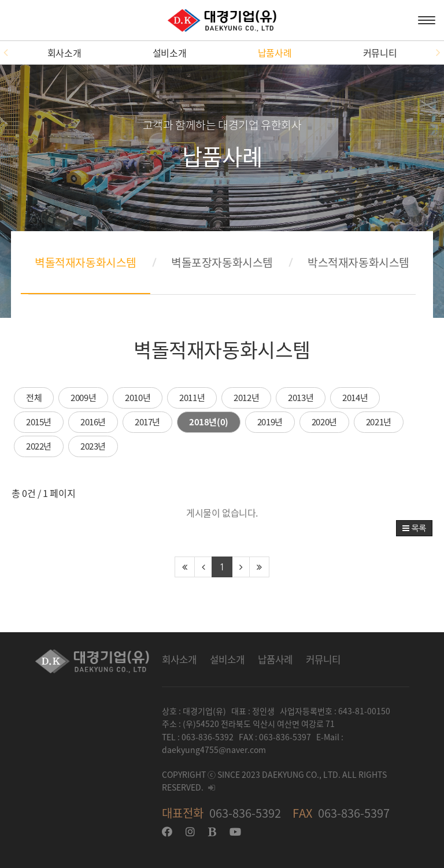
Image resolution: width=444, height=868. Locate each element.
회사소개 (64, 53)
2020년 (324, 422)
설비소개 (169, 53)
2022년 (39, 446)
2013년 (301, 398)
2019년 (270, 422)
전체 (34, 398)
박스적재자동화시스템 (358, 262)
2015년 (39, 422)
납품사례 (275, 53)
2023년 (93, 446)
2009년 (83, 398)
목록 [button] (414, 528)
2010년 (138, 398)
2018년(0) (209, 422)
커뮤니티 (380, 53)
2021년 (379, 422)
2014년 (355, 398)
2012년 (246, 398)
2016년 (93, 422)
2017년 (147, 422)
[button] (6, 53)
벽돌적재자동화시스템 (86, 262)
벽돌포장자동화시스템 (222, 262)
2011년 (192, 398)
